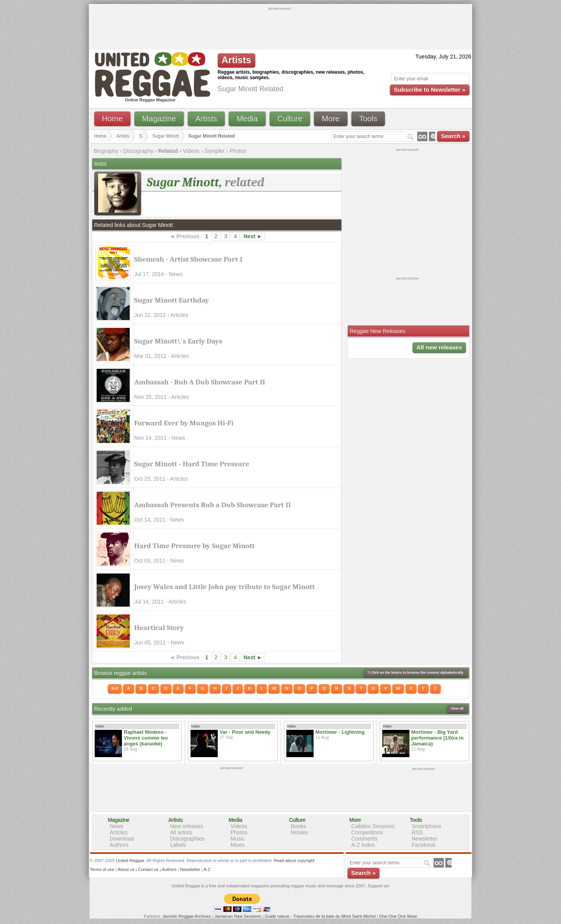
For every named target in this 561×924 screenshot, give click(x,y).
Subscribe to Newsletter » (430, 89)
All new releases (439, 347)
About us (126, 869)
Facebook (424, 845)
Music (238, 839)
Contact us (148, 869)
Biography (106, 151)
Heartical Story (159, 628)
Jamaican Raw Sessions (238, 916)
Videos (191, 151)
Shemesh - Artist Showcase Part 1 (189, 259)
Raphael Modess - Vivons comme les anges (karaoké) (146, 738)
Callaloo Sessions (373, 826)
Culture (290, 119)
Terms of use (102, 869)
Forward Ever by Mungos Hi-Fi (184, 423)
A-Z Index (363, 845)
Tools (368, 119)
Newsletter (425, 839)
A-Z (207, 869)
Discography (138, 151)
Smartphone (427, 826)
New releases (187, 826)
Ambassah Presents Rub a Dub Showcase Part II (213, 505)
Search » (453, 136)
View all (457, 708)
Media (247, 119)
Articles (119, 832)
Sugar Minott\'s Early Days (178, 341)
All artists (181, 832)
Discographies (188, 839)
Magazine (159, 119)
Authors (119, 845)
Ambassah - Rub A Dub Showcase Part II (200, 382)
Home (112, 119)
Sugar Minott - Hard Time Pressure (192, 464)
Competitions (367, 832)
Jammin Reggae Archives (187, 916)
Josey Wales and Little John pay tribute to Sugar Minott (225, 587)
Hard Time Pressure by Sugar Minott (195, 546)
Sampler (214, 151)
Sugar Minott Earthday (172, 300)
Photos (238, 151)
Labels (178, 845)
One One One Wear (398, 916)
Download (122, 839)
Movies (300, 832)
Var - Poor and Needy (245, 732)
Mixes (238, 845)
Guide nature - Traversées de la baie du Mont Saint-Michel (320, 916)
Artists (206, 119)
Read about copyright (294, 860)
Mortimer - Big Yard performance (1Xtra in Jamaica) (438, 738)
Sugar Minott (166, 136)
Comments (365, 839)
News (117, 826)
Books (299, 826)
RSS (417, 832)
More (331, 119)
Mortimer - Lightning (340, 732)
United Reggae (130, 860)
